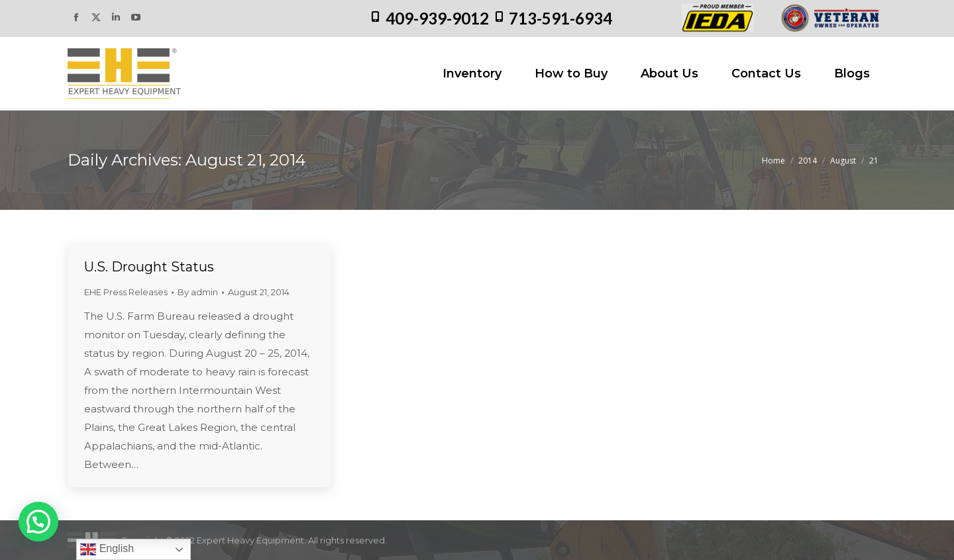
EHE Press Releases (126, 292)
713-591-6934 (560, 18)
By (198, 292)
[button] (38, 522)
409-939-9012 (437, 18)
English (107, 549)
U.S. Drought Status (149, 267)
